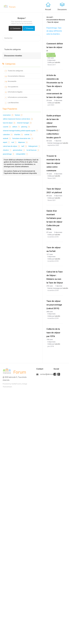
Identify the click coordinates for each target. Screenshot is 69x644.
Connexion (17, 28)
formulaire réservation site (23, 138)
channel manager (24, 123)
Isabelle (57, 62)
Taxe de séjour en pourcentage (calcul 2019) (54, 305)
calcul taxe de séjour (11, 146)
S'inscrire (30, 28)
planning (26, 127)
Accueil (48, 9)
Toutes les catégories (13, 49)
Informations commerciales (16, 98)
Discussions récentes (13, 56)
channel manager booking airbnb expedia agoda (21, 131)
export (6, 142)
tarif (24, 146)
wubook (7, 138)
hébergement (34, 146)
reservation (8, 115)
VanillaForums (16, 384)
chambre (19, 135)
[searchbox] (22, 38)
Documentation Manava (14, 76)
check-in (7, 150)
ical (14, 142)
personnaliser (19, 150)
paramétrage (9, 154)
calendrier (8, 135)
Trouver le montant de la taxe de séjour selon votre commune (53, 163)
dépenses (23, 142)
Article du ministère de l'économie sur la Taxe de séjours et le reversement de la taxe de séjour (55, 86)
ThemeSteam (7, 387)
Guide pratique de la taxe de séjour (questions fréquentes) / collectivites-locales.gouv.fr (54, 127)
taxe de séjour (9, 123)
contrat (28, 135)
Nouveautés (10, 82)
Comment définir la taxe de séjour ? (55, 47)
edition (16, 127)
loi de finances (33, 150)
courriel (7, 127)
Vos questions (11, 87)
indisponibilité (22, 154)
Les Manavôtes (11, 103)
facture (19, 115)
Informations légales (13, 92)
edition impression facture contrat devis (18, 119)
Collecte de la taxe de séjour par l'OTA (53, 333)
